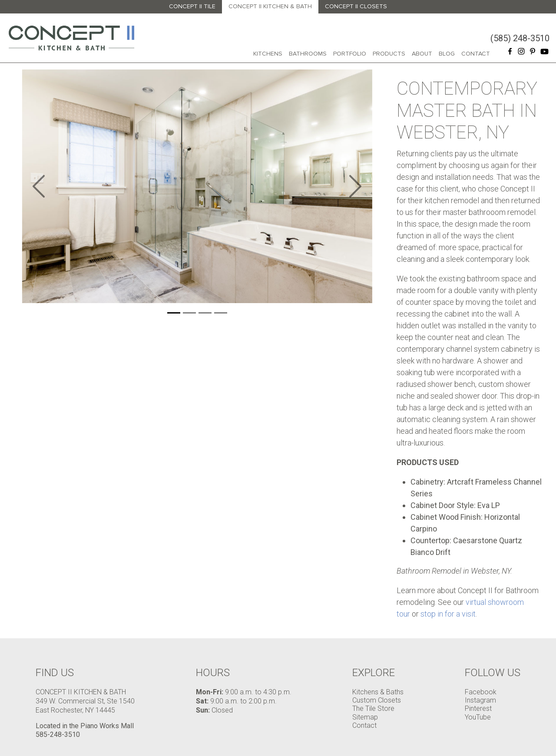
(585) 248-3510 (520, 38)
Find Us (55, 673)
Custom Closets (377, 700)
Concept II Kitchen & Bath (270, 6)
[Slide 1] (174, 313)
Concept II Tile (192, 6)
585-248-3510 (58, 735)
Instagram (480, 700)
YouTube (478, 717)
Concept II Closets (356, 6)
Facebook (481, 692)
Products (389, 54)
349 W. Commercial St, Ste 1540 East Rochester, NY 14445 (85, 706)
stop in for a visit (448, 614)
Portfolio (350, 54)
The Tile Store (373, 708)
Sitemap (365, 717)
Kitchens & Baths (378, 692)
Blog (447, 54)
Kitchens (268, 54)
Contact (476, 54)
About (422, 54)
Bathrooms (308, 54)
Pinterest (478, 708)
